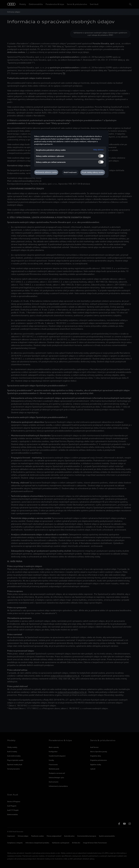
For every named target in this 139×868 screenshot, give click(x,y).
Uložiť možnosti (70, 172)
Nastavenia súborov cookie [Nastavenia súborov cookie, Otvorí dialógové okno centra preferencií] (46, 172)
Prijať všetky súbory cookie (93, 172)
